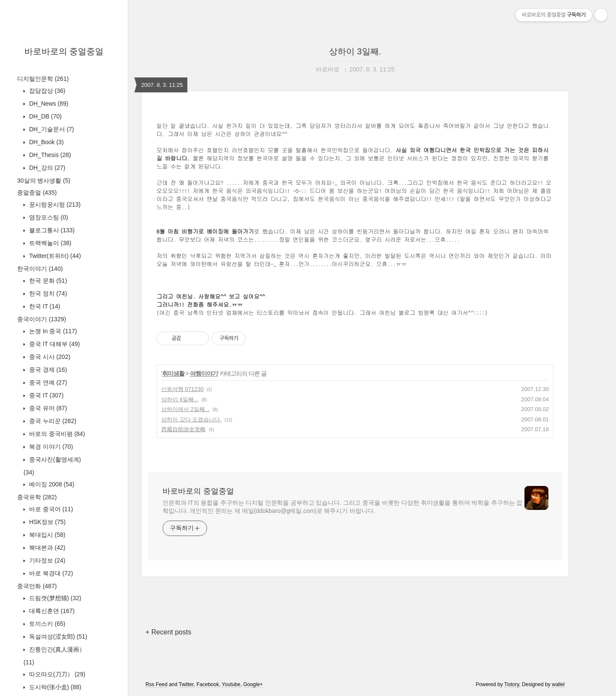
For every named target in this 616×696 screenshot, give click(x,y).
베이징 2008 (51, 484)
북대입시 (46, 535)
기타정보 (46, 560)
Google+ (253, 684)
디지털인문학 (43, 79)
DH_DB (44, 116)
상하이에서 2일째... (185, 409)
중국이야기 (41, 319)
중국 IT (46, 395)
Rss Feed (156, 684)
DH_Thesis (49, 155)
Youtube (231, 684)
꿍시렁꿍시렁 (54, 204)
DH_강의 (46, 168)
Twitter (186, 684)
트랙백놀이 (49, 243)
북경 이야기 (50, 447)
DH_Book (46, 142)
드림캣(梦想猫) (54, 598)
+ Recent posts (168, 632)
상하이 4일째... (180, 399)
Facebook (208, 684)
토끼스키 (46, 624)
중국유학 (37, 497)
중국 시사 (49, 357)
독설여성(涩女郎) (57, 637)
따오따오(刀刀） (56, 674)
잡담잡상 (46, 91)
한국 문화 (47, 281)
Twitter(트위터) (54, 256)
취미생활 (173, 373)
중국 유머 (47, 408)
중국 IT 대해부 (54, 344)
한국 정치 (47, 293)
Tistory (512, 684)
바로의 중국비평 (56, 434)
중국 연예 (47, 382)
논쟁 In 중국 (52, 331)
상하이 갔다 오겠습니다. (191, 419)
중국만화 (37, 586)
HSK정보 (46, 522)
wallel (558, 684)
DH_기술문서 (51, 129)
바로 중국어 (50, 509)
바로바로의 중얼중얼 (64, 51)
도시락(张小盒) (54, 687)
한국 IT (44, 306)
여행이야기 (204, 373)
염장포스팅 (48, 217)
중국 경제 (47, 370)
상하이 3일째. (355, 51)
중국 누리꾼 (52, 421)
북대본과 (46, 548)
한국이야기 (40, 269)
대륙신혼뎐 (51, 611)
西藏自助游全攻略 (184, 429)
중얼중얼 (37, 193)
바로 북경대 (50, 573)
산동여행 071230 (182, 389)
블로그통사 (51, 230)
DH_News (48, 104)
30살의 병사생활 (44, 181)
